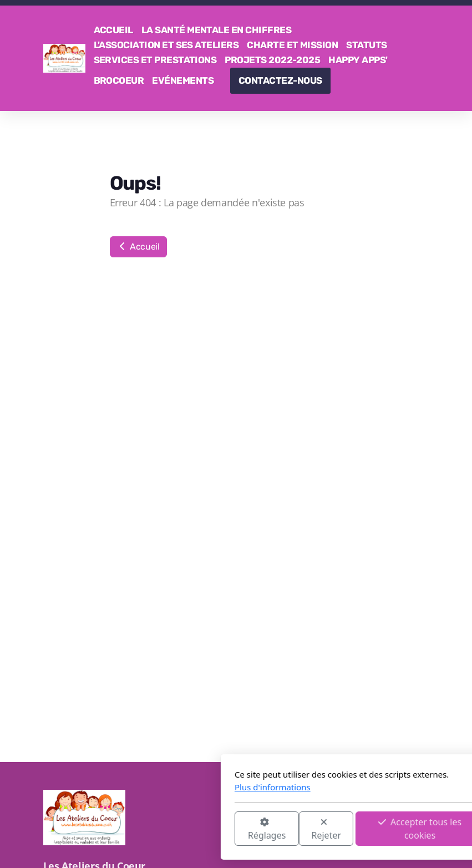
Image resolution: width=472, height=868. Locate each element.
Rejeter (203, 829)
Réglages (143, 829)
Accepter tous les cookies (297, 829)
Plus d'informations (149, 787)
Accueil (138, 247)
